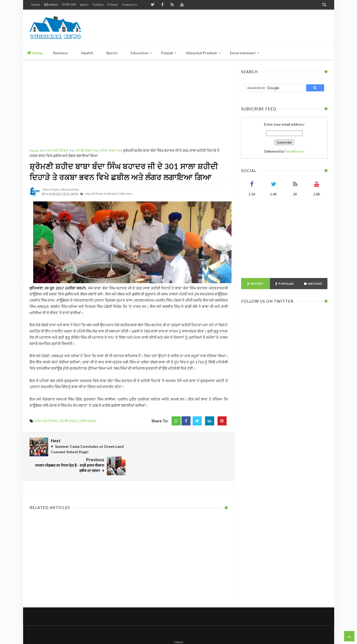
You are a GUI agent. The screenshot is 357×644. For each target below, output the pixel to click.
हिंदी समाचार (51, 5)
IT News (113, 5)
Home (36, 5)
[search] (273, 88)
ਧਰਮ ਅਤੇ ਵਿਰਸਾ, (94, 194)
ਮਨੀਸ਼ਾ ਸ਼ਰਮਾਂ (87, 421)
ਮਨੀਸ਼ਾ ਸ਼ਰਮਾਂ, (126, 194)
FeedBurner (295, 151)
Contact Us (129, 5)
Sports (84, 5)
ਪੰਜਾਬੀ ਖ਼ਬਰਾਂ (69, 5)
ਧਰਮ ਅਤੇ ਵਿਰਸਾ (46, 421)
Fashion (98, 5)
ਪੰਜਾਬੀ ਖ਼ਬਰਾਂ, (111, 194)
